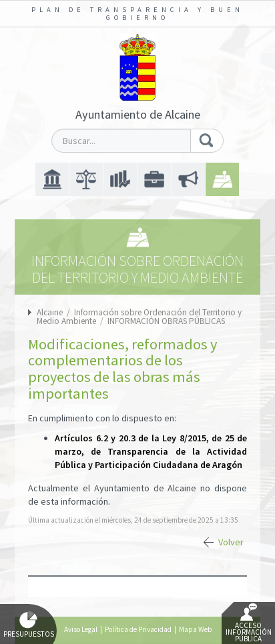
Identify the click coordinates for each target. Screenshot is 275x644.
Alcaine (50, 312)
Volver (231, 542)
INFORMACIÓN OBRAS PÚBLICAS (166, 321)
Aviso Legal (81, 629)
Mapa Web (195, 629)
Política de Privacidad (138, 629)
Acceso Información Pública (249, 623)
